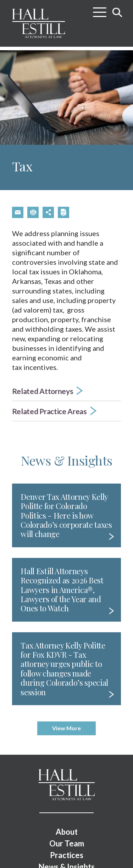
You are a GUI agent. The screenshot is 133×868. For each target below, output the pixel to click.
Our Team (67, 843)
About (67, 832)
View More (66, 728)
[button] (18, 212)
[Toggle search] (117, 12)
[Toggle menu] (100, 10)
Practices (67, 855)
